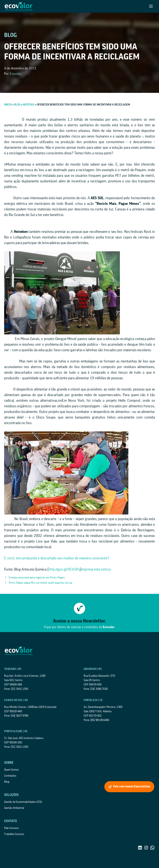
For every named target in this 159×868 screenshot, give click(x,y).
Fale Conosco (11, 828)
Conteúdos (10, 776)
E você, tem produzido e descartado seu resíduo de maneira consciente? (57, 558)
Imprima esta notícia (96, 569)
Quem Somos (11, 770)
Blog (7, 782)
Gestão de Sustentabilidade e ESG (23, 802)
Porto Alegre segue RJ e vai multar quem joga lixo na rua (40, 583)
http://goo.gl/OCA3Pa (64, 569)
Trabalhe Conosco (14, 834)
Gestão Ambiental (14, 808)
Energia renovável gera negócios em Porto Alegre (37, 578)
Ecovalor (16, 74)
